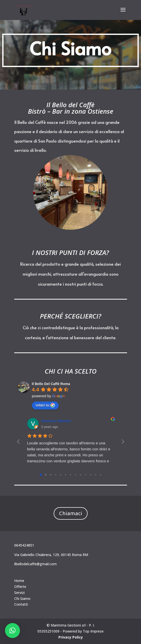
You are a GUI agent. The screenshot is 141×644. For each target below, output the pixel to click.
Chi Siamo (22, 599)
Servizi (19, 593)
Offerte (20, 587)
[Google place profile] (51, 384)
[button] (12, 631)
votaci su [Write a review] (45, 405)
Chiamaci (71, 513)
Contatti (21, 604)
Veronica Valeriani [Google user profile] (56, 421)
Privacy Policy (71, 637)
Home (19, 581)
